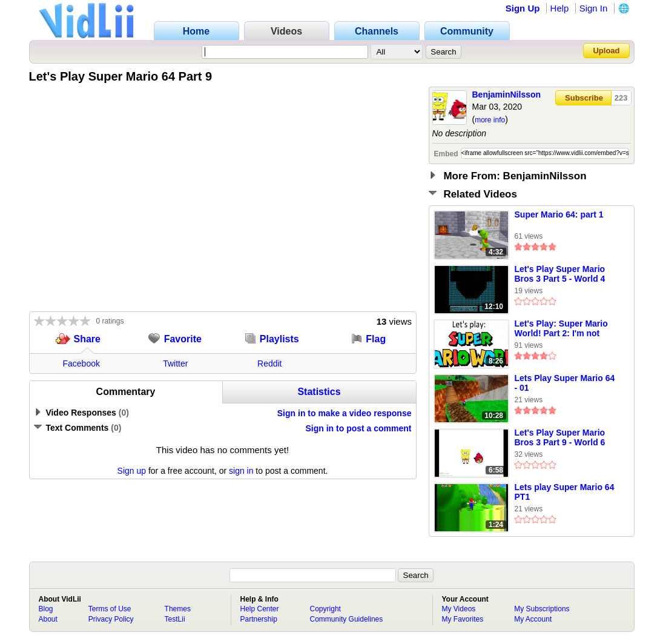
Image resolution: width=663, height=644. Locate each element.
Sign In (594, 8)
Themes (178, 609)
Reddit (269, 363)
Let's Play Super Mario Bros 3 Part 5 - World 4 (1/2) (560, 274)
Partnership (259, 619)
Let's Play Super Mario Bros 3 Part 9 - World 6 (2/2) (560, 438)
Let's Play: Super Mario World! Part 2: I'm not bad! (561, 329)
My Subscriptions (542, 609)
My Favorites (463, 619)
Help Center (260, 609)
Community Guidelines (347, 619)
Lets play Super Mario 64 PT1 (565, 492)
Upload (606, 51)
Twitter (175, 363)
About (48, 619)
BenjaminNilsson (507, 95)
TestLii (175, 619)
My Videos (459, 609)
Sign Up (523, 8)
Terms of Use (110, 609)
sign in (241, 471)
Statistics (319, 392)
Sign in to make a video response (345, 413)
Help (560, 8)
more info (490, 120)
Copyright (325, 609)
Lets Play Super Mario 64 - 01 (565, 383)
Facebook (81, 363)
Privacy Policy (111, 619)
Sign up (132, 471)
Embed (446, 154)
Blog (46, 609)
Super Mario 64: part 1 (559, 214)
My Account (533, 619)
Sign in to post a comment (358, 428)
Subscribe (584, 98)
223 (621, 98)
